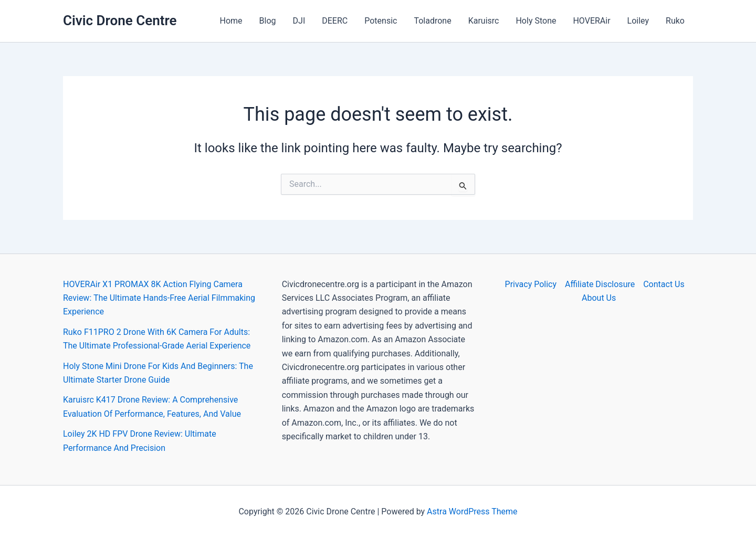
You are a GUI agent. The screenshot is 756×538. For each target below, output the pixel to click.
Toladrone (432, 21)
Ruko (675, 21)
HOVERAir (591, 21)
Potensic (381, 21)
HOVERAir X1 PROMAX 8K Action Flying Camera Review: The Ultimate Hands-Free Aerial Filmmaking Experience (159, 298)
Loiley (638, 21)
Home (231, 21)
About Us (599, 298)
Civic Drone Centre (120, 20)
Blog (268, 21)
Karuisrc (484, 21)
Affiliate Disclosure (600, 284)
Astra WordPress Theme (472, 511)
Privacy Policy (531, 284)
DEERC (335, 21)
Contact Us (664, 284)
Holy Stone (536, 21)
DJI (299, 21)
